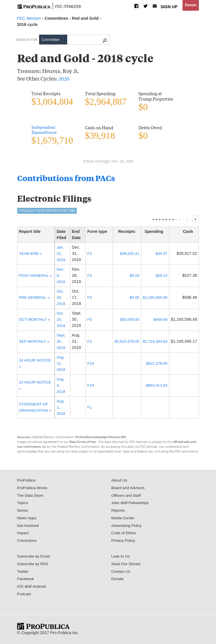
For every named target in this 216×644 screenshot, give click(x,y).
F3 (86, 255)
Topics (23, 504)
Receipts (127, 233)
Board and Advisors (129, 489)
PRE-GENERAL (33, 299)
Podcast (25, 595)
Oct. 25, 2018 (61, 299)
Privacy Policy (124, 542)
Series (23, 512)
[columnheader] (36, 236)
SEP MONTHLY (33, 343)
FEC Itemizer (70, 6)
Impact (23, 534)
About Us (120, 482)
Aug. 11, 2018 (61, 365)
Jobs (116, 504)
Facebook (26, 580)
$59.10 (161, 277)
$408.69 (160, 321)
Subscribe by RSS (34, 565)
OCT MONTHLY (34, 321)
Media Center (124, 519)
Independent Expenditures (45, 130)
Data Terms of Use (83, 443)
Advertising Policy (128, 527)
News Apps (27, 519)
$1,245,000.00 (154, 299)
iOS (21, 588)
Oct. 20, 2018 (61, 321)
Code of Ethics (125, 534)
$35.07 (161, 255)
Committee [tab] (51, 40)
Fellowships (140, 504)
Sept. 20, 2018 (61, 343)
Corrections (28, 542)
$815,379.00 (156, 365)
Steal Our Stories (127, 565)
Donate (190, 5)
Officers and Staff (127, 497)
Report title (32, 233)
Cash (190, 233)
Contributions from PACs (70, 179)
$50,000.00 (127, 321)
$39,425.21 (127, 255)
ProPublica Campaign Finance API (101, 438)
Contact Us (121, 573)
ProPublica (27, 482)
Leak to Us (121, 558)
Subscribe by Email (35, 558)
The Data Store (31, 497)
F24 (88, 365)
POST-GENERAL (35, 274)
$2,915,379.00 (124, 343)
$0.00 (133, 277)
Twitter (23, 573)
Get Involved (29, 527)
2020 (64, 78)
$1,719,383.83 (154, 343)
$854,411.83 (156, 387)
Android (40, 588)
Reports (119, 512)
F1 (86, 409)
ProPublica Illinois (33, 489)
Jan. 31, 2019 (61, 255)
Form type (96, 233)
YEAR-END (30, 255)
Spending (156, 233)
